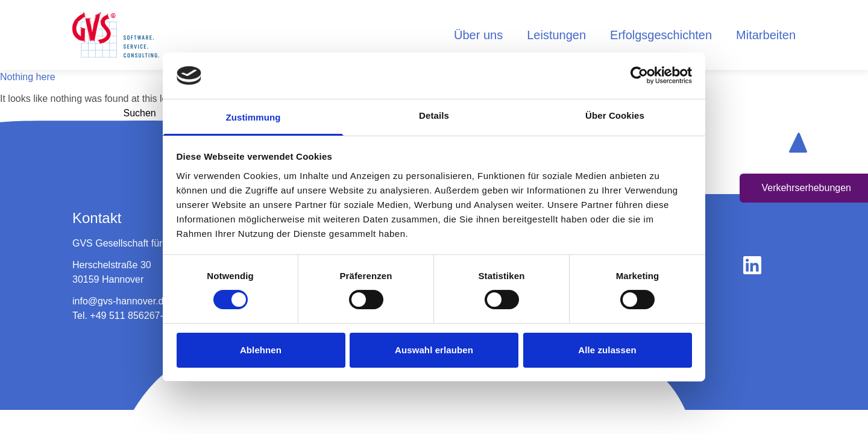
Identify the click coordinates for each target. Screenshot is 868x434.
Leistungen (556, 35)
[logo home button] (116, 35)
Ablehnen (261, 350)
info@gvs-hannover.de (121, 301)
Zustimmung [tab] (253, 117)
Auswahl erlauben (434, 350)
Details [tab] (434, 115)
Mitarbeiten (766, 35)
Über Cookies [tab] (615, 115)
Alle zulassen (607, 350)
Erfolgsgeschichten (661, 35)
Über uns (478, 35)
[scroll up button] (798, 142)
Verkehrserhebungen (806, 188)
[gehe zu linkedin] (752, 265)
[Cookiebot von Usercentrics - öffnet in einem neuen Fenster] (639, 75)
